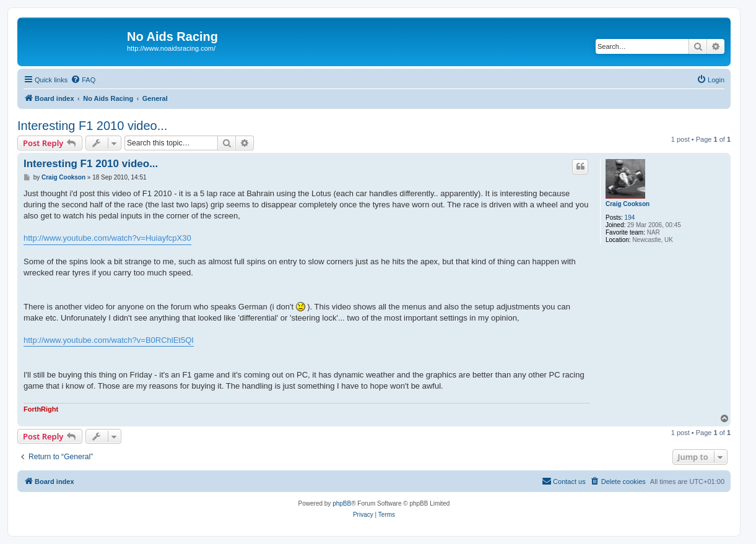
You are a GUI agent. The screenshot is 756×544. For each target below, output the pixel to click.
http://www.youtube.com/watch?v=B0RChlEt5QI (109, 340)
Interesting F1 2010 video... (92, 126)
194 (630, 218)
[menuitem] (83, 80)
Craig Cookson (628, 204)
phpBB (342, 503)
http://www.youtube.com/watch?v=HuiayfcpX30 (107, 238)
